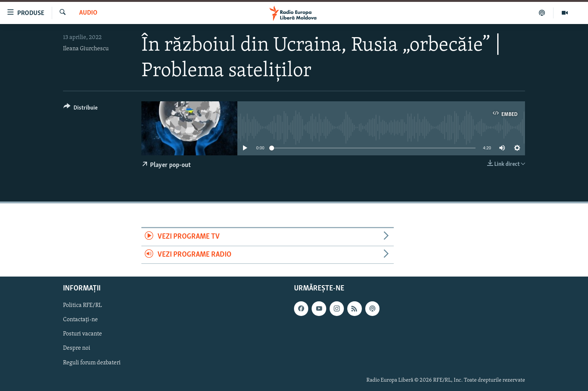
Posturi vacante (82, 334)
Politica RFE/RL (82, 305)
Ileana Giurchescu (86, 49)
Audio (88, 13)
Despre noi (77, 348)
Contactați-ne (80, 320)
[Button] (80, 109)
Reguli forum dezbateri (92, 362)
